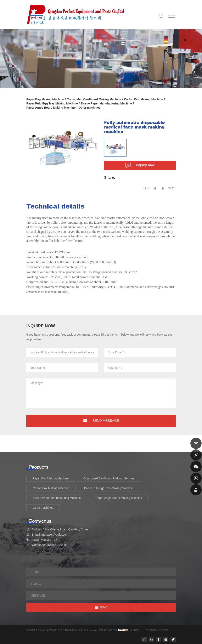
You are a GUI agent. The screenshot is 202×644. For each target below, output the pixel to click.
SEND (103, 607)
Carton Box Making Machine (143, 99)
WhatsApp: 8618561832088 (50, 545)
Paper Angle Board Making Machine (51, 108)
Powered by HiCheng (157, 630)
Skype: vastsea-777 (44, 540)
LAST (147, 188)
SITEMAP (136, 630)
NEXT (172, 188)
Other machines (89, 108)
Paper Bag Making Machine (45, 99)
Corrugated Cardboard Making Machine (94, 99)
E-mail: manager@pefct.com (50, 535)
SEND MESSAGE (106, 421)
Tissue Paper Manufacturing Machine (106, 103)
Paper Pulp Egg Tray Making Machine (52, 103)
